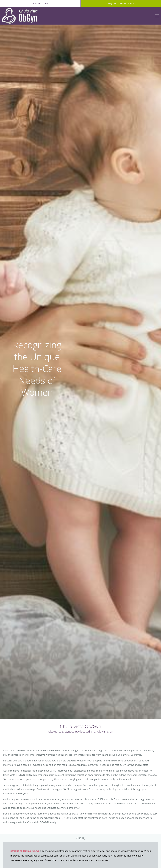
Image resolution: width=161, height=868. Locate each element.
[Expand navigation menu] (157, 16)
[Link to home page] (20, 16)
